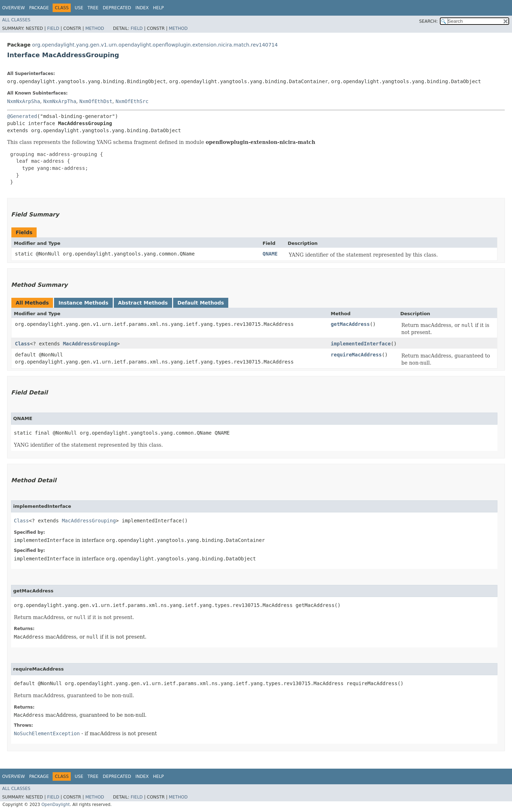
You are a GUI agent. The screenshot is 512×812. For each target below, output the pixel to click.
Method (95, 28)
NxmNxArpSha (24, 101)
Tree (93, 8)
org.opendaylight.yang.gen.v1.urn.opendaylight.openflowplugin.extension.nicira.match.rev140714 (155, 45)
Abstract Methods (143, 303)
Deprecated (117, 8)
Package (39, 8)
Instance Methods (83, 303)
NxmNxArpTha (60, 101)
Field (53, 28)
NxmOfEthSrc (132, 101)
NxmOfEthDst (96, 101)
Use (79, 8)
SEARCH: (429, 21)
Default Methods (201, 303)
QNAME (270, 254)
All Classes (16, 20)
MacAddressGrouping (90, 344)
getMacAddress (350, 324)
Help (158, 8)
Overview (14, 8)
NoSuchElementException (47, 733)
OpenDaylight (55, 805)
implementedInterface (361, 344)
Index (142, 8)
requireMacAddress (356, 355)
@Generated (22, 116)
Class (22, 344)
